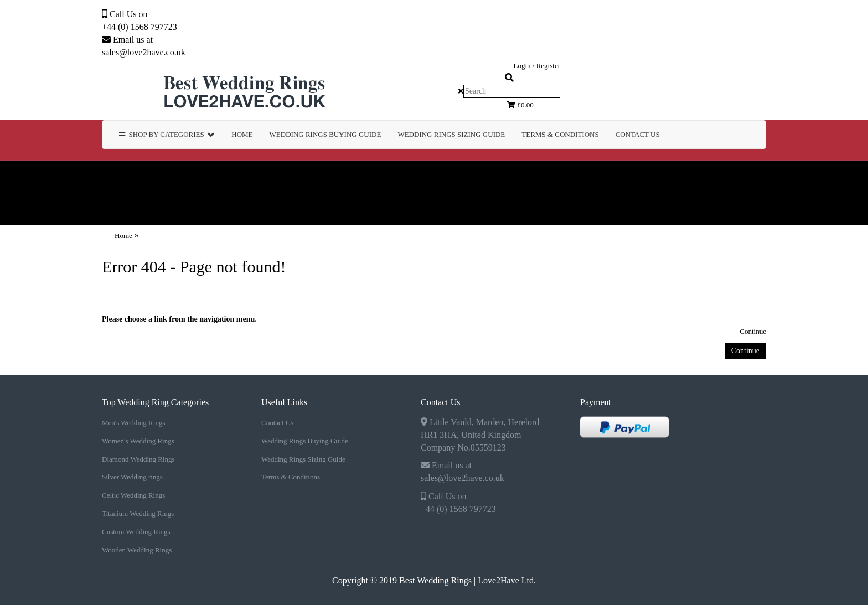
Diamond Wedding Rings (375, 176)
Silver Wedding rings (501, 176)
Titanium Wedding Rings (750, 176)
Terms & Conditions (291, 477)
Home (242, 134)
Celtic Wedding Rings (622, 176)
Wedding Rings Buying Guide (305, 441)
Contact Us (638, 134)
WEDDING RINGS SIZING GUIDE (451, 134)
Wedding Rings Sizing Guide (303, 459)
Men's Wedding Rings (113, 176)
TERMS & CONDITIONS (560, 134)
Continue (753, 331)
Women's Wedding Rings (241, 176)
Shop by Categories (167, 134)
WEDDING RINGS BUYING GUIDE (325, 134)
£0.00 (520, 105)
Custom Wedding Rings (78, 208)
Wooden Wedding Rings (207, 208)
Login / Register (537, 66)
